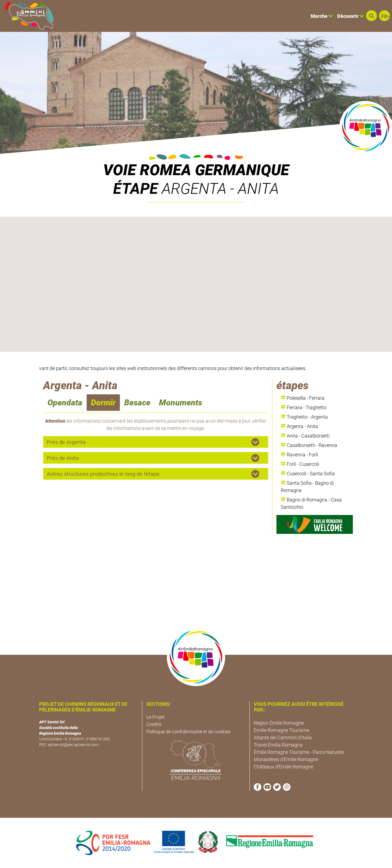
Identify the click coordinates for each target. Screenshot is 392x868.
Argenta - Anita (299, 426)
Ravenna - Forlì (299, 455)
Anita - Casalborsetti (305, 436)
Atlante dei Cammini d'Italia (283, 738)
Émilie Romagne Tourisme (281, 730)
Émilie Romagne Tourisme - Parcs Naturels (299, 752)
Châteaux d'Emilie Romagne (283, 767)
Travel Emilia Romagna (278, 745)
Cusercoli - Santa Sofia (308, 474)
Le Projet (156, 717)
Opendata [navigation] (65, 403)
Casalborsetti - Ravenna (309, 445)
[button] (371, 16)
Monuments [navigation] (181, 403)
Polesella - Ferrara (303, 398)
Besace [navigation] (137, 403)
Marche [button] (322, 16)
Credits (154, 724)
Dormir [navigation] (103, 403)
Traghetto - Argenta (304, 417)
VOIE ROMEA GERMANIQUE (196, 170)
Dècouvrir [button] (351, 16)
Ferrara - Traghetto (304, 407)
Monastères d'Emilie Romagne (286, 759)
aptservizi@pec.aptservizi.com (73, 745)
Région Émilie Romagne (279, 723)
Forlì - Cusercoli (300, 464)
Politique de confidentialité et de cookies (188, 732)
